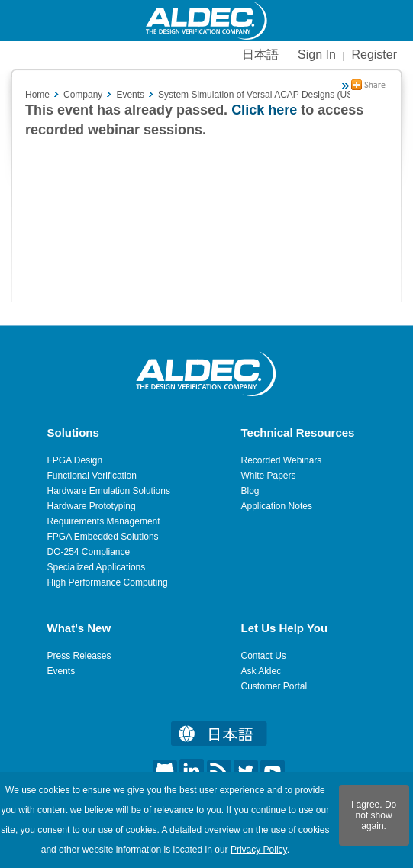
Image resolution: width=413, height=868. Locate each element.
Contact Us (264, 656)
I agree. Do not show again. (374, 815)
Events (61, 671)
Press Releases (79, 656)
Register (374, 55)
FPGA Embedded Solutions (103, 537)
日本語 (260, 55)
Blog (250, 491)
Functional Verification (92, 476)
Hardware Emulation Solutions (109, 491)
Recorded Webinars (282, 460)
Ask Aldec (261, 671)
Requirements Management (104, 521)
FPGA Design (75, 460)
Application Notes (277, 506)
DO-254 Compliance (89, 552)
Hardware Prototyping (92, 506)
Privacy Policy (259, 850)
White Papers (269, 476)
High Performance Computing (108, 582)
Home (37, 95)
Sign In (317, 55)
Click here (264, 110)
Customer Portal (274, 686)
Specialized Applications (97, 567)
